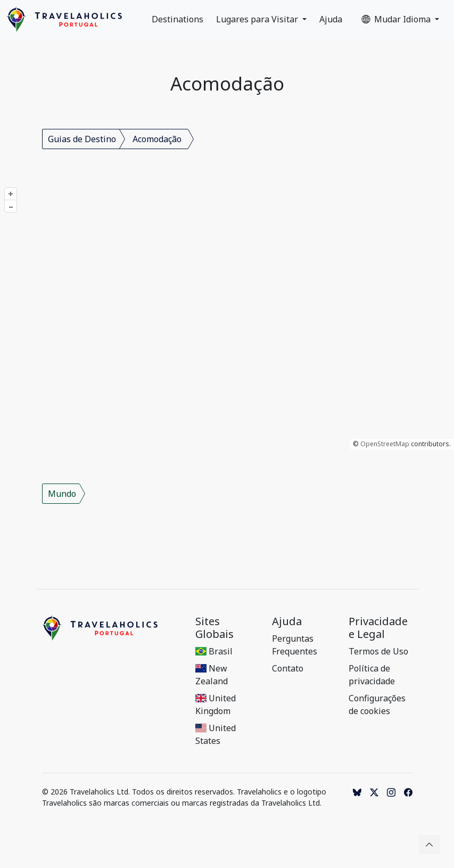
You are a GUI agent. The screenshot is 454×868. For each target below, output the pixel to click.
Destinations (178, 19)
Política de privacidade (372, 675)
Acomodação (157, 139)
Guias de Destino (82, 139)
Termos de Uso (378, 651)
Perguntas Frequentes (295, 645)
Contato (288, 668)
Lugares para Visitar (258, 19)
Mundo (62, 494)
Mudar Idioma (397, 19)
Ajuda (331, 19)
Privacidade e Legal (378, 628)
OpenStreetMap (385, 444)
